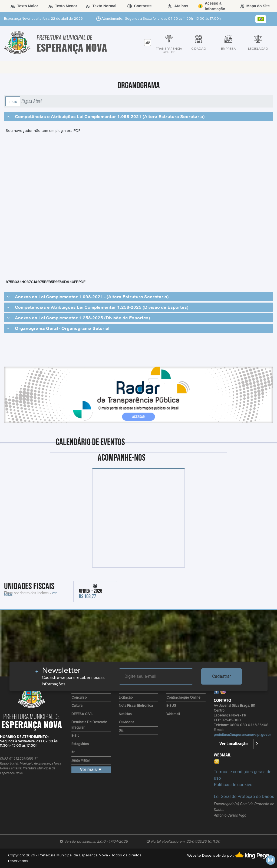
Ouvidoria (126, 722)
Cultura (77, 706)
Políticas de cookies (233, 785)
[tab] (148, 43)
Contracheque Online (183, 698)
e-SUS (171, 706)
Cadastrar (222, 676)
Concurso (79, 698)
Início (13, 101)
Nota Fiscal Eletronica (136, 706)
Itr (73, 752)
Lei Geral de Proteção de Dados (244, 797)
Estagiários (80, 744)
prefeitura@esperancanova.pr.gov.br (242, 735)
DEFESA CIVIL (82, 714)
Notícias (125, 714)
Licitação (126, 698)
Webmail (173, 714)
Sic (121, 731)
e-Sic (75, 736)
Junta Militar (81, 761)
